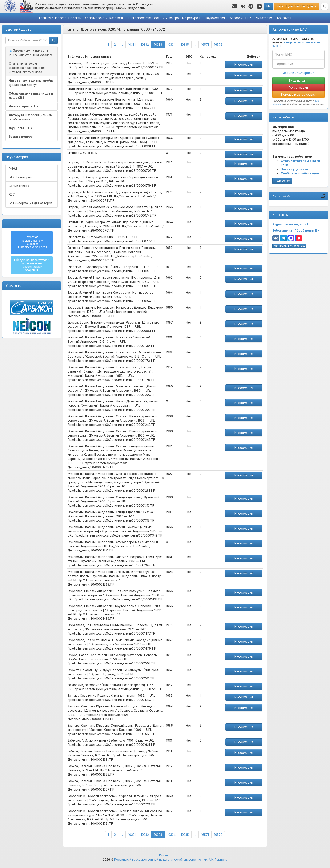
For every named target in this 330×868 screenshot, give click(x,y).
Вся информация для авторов (31, 203)
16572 (218, 45)
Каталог (165, 855)
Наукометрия (216, 18)
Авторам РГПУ (242, 18)
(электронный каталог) (31, 53)
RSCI (12, 194)
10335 (185, 45)
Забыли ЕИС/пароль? (299, 73)
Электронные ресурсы (185, 18)
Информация (244, 65)
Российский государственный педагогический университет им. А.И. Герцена (171, 859)
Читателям (266, 18)
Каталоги (118, 18)
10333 (159, 44)
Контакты (284, 18)
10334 (171, 45)
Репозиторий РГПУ (24, 106)
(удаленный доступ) (31, 83)
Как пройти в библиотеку (289, 246)
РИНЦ (13, 168)
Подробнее (282, 181)
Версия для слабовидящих (296, 6)
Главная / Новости (53, 18)
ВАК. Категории (20, 177)
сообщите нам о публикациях (31, 117)
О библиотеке (95, 18)
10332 (145, 45)
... (122, 45)
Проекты (75, 18)
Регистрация (298, 87)
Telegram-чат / (284, 230)
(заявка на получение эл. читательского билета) (27, 68)
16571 (205, 45)
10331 (132, 45)
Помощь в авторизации (298, 94)
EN (268, 6)
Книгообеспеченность (146, 18)
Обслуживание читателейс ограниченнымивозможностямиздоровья (32, 265)
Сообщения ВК (308, 230)
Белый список (19, 186)
